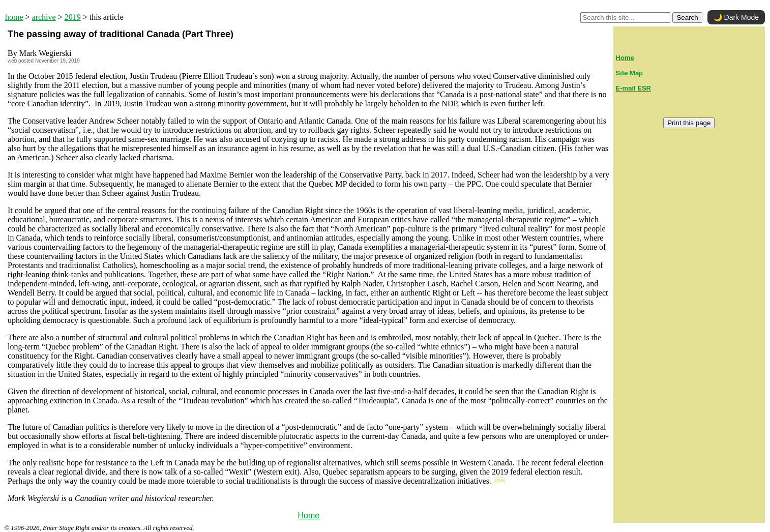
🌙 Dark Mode (736, 17)
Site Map (629, 73)
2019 (73, 17)
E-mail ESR (633, 88)
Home (308, 515)
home (14, 17)
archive (44, 17)
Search (687, 18)
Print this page (689, 123)
